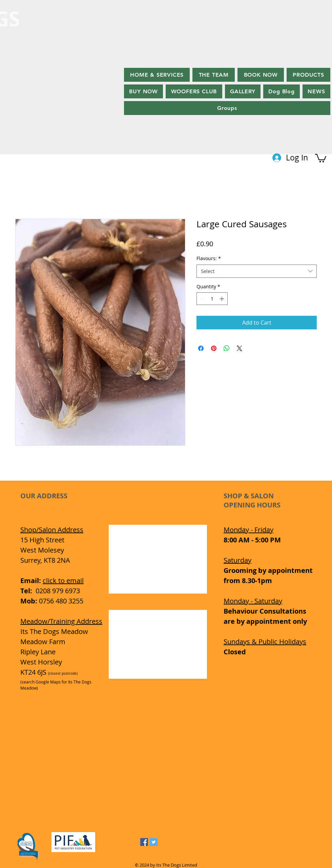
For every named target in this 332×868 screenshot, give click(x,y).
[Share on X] (240, 348)
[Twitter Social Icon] (154, 842)
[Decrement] (202, 299)
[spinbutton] (212, 299)
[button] (321, 158)
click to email (63, 581)
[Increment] (222, 299)
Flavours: (209, 258)
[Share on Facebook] (201, 348)
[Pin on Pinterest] (214, 348)
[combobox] (257, 271)
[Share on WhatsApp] (227, 348)
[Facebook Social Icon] (144, 842)
